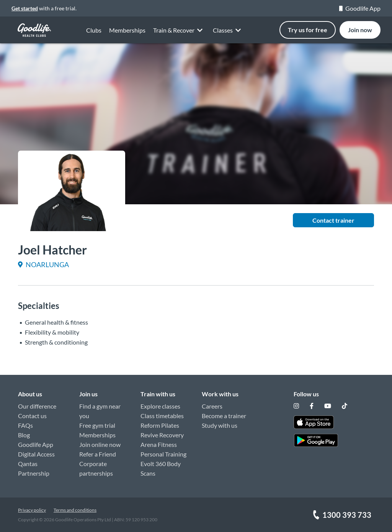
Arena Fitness (159, 444)
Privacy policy (32, 510)
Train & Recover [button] (179, 30)
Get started (25, 8)
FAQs (25, 425)
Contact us (32, 416)
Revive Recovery (162, 435)
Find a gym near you (100, 411)
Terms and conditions (75, 510)
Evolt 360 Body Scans (161, 468)
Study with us (220, 425)
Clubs (94, 30)
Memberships (127, 30)
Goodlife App (360, 8)
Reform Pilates (160, 425)
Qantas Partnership (34, 468)
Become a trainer (224, 416)
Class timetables (162, 416)
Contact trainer (333, 220)
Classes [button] (228, 31)
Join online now (100, 444)
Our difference (37, 406)
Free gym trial (97, 425)
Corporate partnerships (96, 468)
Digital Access (36, 454)
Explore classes (160, 406)
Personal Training (163, 454)
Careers (212, 406)
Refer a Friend (98, 454)
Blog (24, 435)
